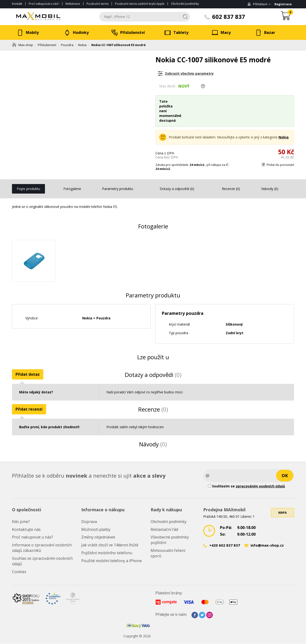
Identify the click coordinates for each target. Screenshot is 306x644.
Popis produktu (28, 189)
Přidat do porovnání (280, 165)
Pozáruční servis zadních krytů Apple (140, 4)
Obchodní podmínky (185, 4)
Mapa (282, 513)
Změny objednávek (98, 537)
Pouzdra (67, 45)
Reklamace (73, 4)
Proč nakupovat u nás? (44, 4)
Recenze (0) (231, 189)
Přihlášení (257, 4)
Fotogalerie (72, 189)
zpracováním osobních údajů (260, 486)
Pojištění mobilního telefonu (107, 553)
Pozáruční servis (98, 4)
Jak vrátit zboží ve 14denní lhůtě (110, 545)
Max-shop (22, 45)
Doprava (89, 522)
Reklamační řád (164, 529)
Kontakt (17, 4)
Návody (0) (270, 189)
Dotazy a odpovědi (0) (177, 189)
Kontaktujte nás (26, 529)
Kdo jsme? (21, 522)
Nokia (82, 45)
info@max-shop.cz (267, 545)
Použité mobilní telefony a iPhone (112, 561)
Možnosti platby (96, 529)
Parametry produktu (118, 189)
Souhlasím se (246, 486)
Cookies (19, 572)
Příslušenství (47, 45)
